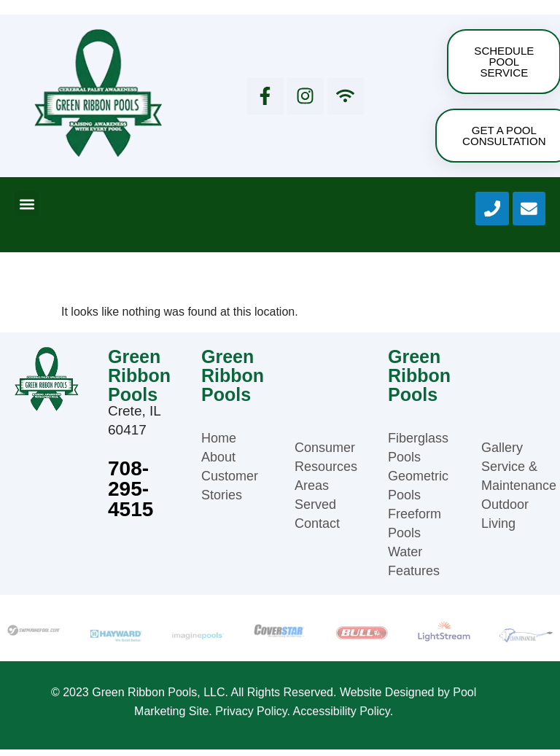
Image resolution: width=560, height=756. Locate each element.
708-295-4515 (131, 495)
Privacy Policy (251, 718)
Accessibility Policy (342, 718)
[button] (27, 210)
